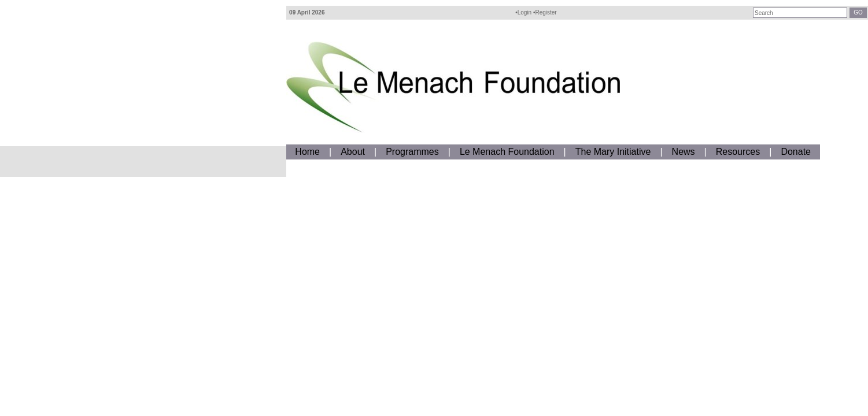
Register (546, 12)
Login (525, 12)
